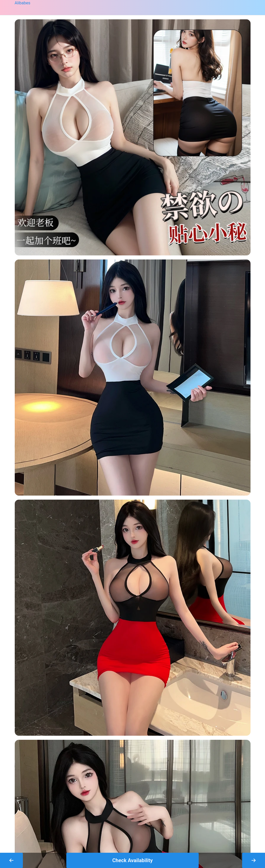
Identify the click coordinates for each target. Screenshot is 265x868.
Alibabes (23, 3)
